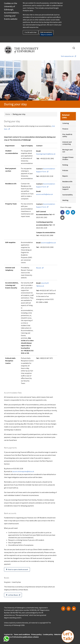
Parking (65, 165)
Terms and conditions (22, 634)
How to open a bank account (18, 569)
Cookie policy (48, 634)
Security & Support (66, 188)
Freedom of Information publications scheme (21, 637)
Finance (65, 129)
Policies (65, 170)
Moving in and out (67, 151)
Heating (65, 200)
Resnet (39, 268)
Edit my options (46, 32)
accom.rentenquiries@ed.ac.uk (23, 471)
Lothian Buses (13, 595)
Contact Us (8, 634)
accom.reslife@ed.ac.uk (44, 194)
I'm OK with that (31, 32)
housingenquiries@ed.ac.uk (46, 154)
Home (8, 114)
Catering (66, 123)
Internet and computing (67, 143)
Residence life (67, 181)
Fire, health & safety (67, 135)
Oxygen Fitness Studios (68, 158)
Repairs (65, 176)
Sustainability (68, 195)
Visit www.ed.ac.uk (67, 56)
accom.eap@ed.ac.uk (48, 243)
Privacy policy (36, 634)
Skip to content (46, 35)
